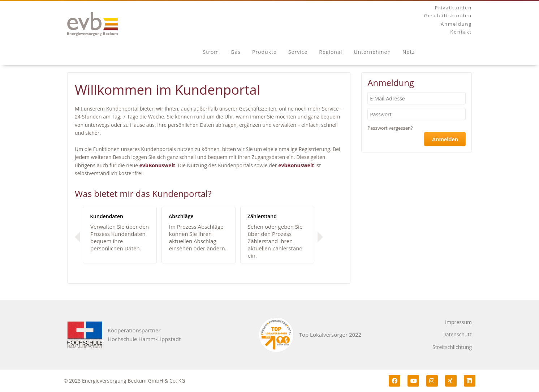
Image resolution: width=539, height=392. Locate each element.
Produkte (264, 52)
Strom (211, 52)
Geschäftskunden (448, 16)
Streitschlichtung (452, 347)
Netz (409, 52)
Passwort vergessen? (390, 128)
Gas (236, 52)
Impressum (458, 322)
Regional (331, 52)
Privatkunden (453, 8)
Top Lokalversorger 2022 (330, 335)
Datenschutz (457, 334)
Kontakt (461, 32)
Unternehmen (372, 52)
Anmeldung (456, 24)
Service (298, 52)
